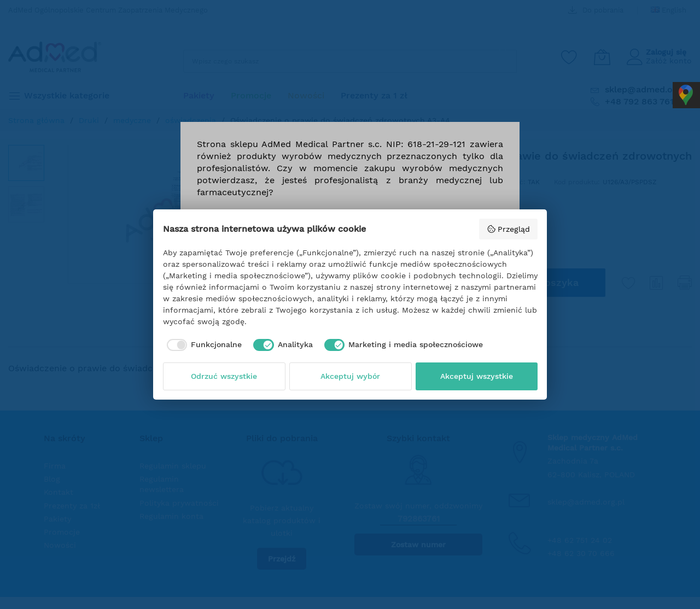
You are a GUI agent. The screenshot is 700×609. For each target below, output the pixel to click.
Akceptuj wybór (350, 376)
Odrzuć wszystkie (224, 376)
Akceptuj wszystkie (477, 376)
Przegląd (508, 229)
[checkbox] (203, 345)
